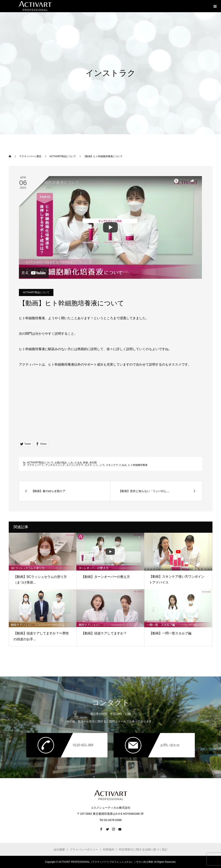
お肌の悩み (61, 463)
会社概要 (59, 849)
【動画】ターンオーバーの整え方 (106, 577)
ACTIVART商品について (36, 292)
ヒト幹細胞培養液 (138, 465)
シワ (102, 465)
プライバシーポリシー (84, 849)
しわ (71, 463)
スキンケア (112, 465)
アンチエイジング (55, 465)
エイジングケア (75, 465)
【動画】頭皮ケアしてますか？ (104, 633)
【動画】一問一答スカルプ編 (170, 633)
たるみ (78, 463)
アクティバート (36, 465)
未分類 (93, 463)
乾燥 (86, 463)
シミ (96, 465)
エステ (88, 465)
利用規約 (109, 849)
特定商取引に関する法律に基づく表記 (143, 849)
